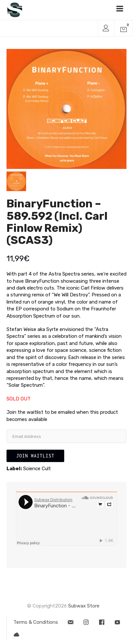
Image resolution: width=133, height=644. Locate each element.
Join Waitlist (35, 456)
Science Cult (37, 469)
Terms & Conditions (36, 622)
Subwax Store (84, 606)
